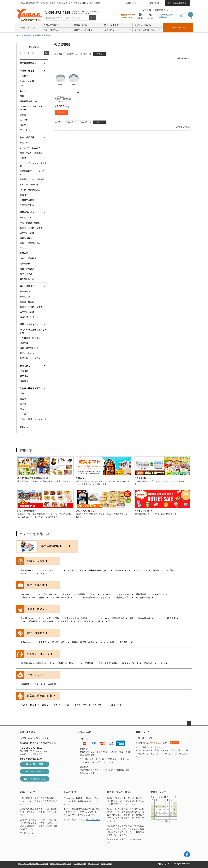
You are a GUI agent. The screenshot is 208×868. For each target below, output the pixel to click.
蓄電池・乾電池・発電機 (31, 228)
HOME (19, 35)
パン (22, 86)
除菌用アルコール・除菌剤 (32, 179)
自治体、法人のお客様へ (119, 792)
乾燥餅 (23, 115)
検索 (92, 18)
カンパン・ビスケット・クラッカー (33, 108)
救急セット (25, 195)
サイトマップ (94, 864)
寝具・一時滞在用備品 (30, 243)
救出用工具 (25, 297)
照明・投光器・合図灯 (30, 223)
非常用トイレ (26, 218)
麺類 (22, 96)
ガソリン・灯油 (27, 233)
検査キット (25, 143)
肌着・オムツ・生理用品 (31, 153)
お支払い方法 (85, 732)
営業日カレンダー (159, 792)
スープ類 (24, 120)
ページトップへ (189, 723)
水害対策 (24, 381)
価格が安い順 (72, 54)
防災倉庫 (24, 253)
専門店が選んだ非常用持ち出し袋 (33, 331)
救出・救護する (57, 30)
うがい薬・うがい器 (29, 184)
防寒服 (23, 404)
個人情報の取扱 (80, 864)
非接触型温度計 (27, 200)
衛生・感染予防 (117, 25)
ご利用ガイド (133, 3)
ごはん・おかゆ (27, 81)
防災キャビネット (28, 353)
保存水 (23, 125)
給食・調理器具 (27, 269)
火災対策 (38, 35)
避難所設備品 (26, 238)
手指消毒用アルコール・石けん (33, 173)
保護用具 (24, 343)
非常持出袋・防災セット (31, 338)
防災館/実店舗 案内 (35, 779)
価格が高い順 (86, 54)
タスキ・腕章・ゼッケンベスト (33, 421)
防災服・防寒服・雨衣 (148, 30)
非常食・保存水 (87, 25)
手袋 (22, 394)
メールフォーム (35, 771)
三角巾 (23, 158)
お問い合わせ (154, 3)
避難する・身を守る (87, 30)
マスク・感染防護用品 (30, 190)
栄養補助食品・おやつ (30, 101)
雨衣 (22, 409)
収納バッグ (25, 427)
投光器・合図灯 (27, 302)
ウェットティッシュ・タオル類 (33, 165)
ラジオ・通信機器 (28, 258)
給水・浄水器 (26, 274)
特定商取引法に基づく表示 (61, 864)
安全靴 (23, 414)
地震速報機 (25, 264)
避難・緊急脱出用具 (29, 348)
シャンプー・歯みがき (30, 148)
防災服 (23, 399)
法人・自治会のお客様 (177, 3)
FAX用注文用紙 (35, 764)
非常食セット (26, 76)
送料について (143, 732)
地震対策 (24, 371)
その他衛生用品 (27, 205)
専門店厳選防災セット (54, 25)
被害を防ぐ (117, 30)
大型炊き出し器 (27, 279)
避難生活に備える (148, 25)
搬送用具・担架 (27, 317)
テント (23, 248)
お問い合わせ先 (28, 732)
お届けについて (28, 792)
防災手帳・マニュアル (30, 358)
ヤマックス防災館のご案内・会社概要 (33, 864)
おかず (23, 91)
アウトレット (26, 130)
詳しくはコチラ (93, 820)
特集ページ (178, 28)
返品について (70, 792)
